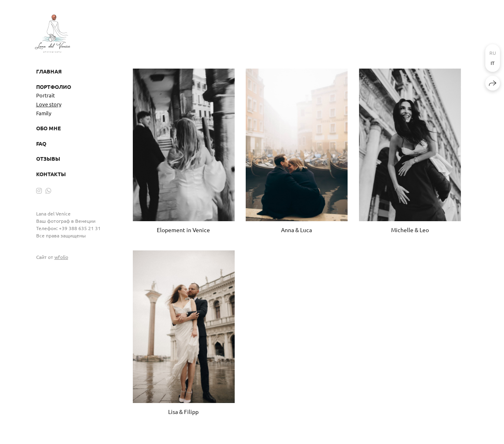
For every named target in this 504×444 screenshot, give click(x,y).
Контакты (51, 174)
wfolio (61, 257)
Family (44, 113)
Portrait (45, 95)
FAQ (41, 143)
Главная (49, 71)
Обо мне (49, 128)
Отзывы (48, 158)
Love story (49, 104)
